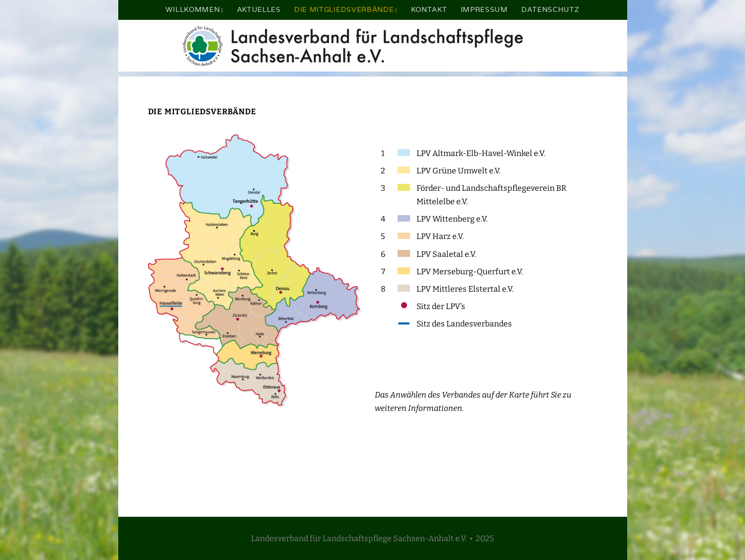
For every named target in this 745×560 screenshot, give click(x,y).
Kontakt (429, 9)
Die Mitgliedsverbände (344, 9)
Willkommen (193, 9)
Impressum (484, 9)
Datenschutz (550, 9)
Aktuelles (259, 9)
